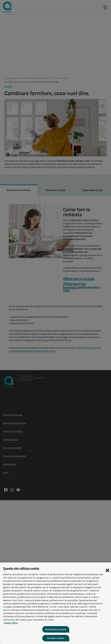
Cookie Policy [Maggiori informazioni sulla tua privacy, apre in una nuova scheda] (11, 623)
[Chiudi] (108, 570)
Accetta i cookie (56, 638)
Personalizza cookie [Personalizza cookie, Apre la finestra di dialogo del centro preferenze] (56, 629)
